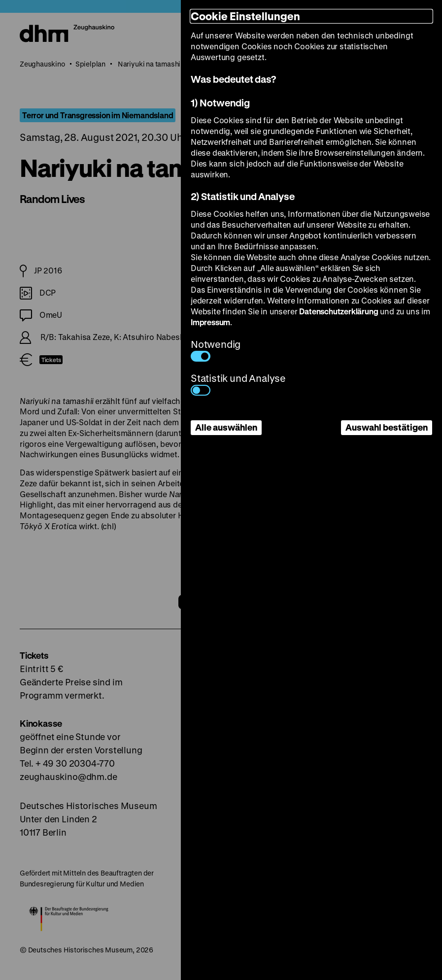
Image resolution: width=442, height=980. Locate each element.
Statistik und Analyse (238, 384)
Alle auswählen (226, 427)
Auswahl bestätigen (387, 427)
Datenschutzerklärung (339, 311)
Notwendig (216, 350)
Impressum (210, 322)
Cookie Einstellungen (245, 16)
